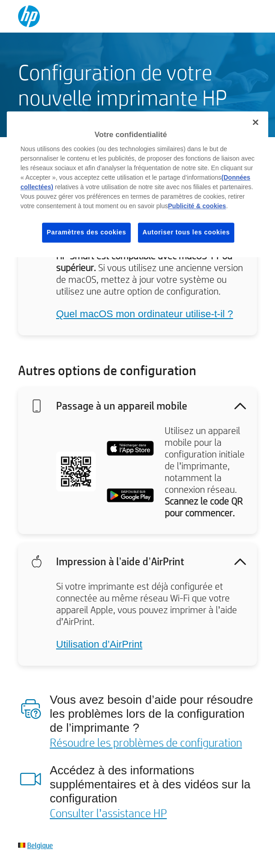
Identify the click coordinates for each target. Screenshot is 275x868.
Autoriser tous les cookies (186, 232)
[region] (137, 184)
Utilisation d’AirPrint (99, 644)
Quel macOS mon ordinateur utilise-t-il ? (145, 314)
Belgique (40, 845)
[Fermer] (256, 122)
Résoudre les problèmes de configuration (146, 742)
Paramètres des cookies (86, 232)
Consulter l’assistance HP (108, 813)
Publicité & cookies (197, 206)
